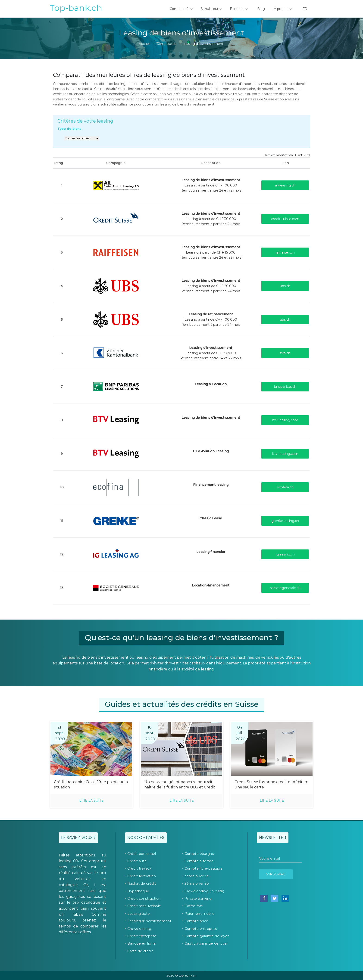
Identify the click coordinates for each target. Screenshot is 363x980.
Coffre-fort (194, 906)
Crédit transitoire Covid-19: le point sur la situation (91, 785)
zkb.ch (285, 353)
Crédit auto (137, 861)
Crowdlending (139, 929)
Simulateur (211, 9)
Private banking (198, 899)
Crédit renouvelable (144, 906)
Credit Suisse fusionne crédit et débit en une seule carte (271, 785)
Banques (239, 9)
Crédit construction (144, 899)
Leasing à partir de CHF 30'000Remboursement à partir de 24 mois (211, 219)
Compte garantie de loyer (207, 936)
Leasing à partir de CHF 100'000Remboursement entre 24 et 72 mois (211, 185)
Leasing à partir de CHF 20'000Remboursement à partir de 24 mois (211, 286)
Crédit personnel (142, 854)
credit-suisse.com (285, 219)
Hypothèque (138, 891)
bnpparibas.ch (285, 387)
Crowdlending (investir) (204, 891)
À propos (283, 9)
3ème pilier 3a (197, 876)
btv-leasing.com (285, 420)
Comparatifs (181, 9)
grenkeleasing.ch (285, 521)
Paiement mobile (200, 914)
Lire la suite (91, 800)
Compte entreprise (201, 929)
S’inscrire (276, 874)
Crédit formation (142, 876)
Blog (261, 9)
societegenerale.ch (285, 588)
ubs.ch (285, 286)
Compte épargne (199, 854)
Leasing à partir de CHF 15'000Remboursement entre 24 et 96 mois (211, 252)
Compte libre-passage (203, 868)
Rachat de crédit (142, 884)
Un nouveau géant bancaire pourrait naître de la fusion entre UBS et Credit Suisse (180, 785)
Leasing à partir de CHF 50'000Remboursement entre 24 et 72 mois (211, 353)
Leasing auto (139, 914)
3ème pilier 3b (197, 884)
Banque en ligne (142, 943)
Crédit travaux (139, 868)
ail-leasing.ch (285, 185)
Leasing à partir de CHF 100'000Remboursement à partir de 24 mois (211, 319)
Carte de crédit (140, 951)
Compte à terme (199, 861)
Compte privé (196, 921)
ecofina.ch (285, 487)
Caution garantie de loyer (206, 943)
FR (305, 9)
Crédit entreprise (142, 936)
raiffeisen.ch (285, 252)
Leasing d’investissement (149, 921)
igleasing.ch (285, 554)
